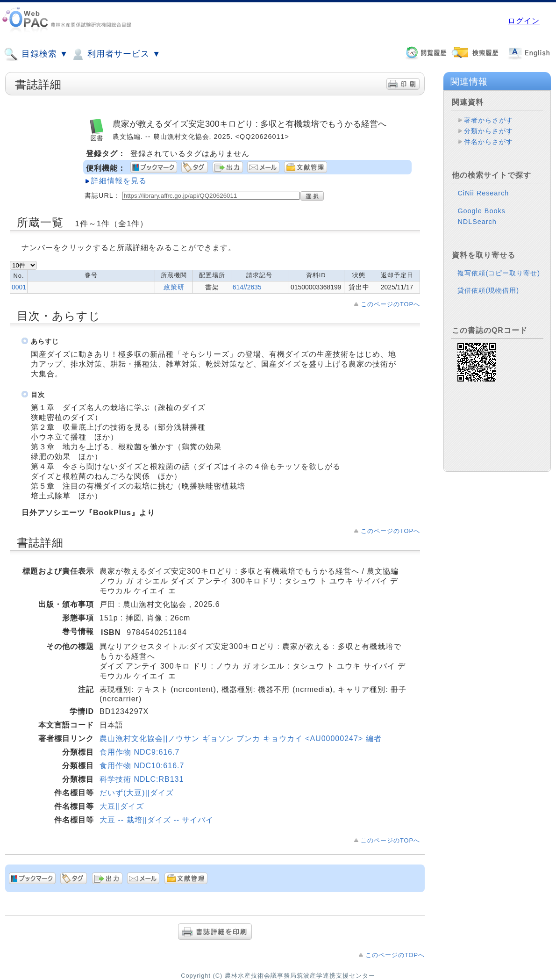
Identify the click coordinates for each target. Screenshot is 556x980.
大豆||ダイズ (122, 806)
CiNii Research (483, 193)
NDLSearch (477, 222)
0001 (19, 287)
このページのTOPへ (390, 304)
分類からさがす (488, 131)
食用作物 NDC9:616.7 (140, 752)
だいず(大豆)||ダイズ (137, 793)
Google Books (481, 211)
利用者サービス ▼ (116, 54)
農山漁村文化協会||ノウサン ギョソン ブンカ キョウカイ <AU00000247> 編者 (241, 739)
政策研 (174, 287)
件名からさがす (488, 142)
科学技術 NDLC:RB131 (142, 779)
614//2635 (247, 287)
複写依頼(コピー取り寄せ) (499, 273)
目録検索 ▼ (36, 54)
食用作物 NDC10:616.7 (142, 766)
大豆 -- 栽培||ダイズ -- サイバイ (157, 820)
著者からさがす (488, 120)
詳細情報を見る (119, 181)
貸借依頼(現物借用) (488, 290)
